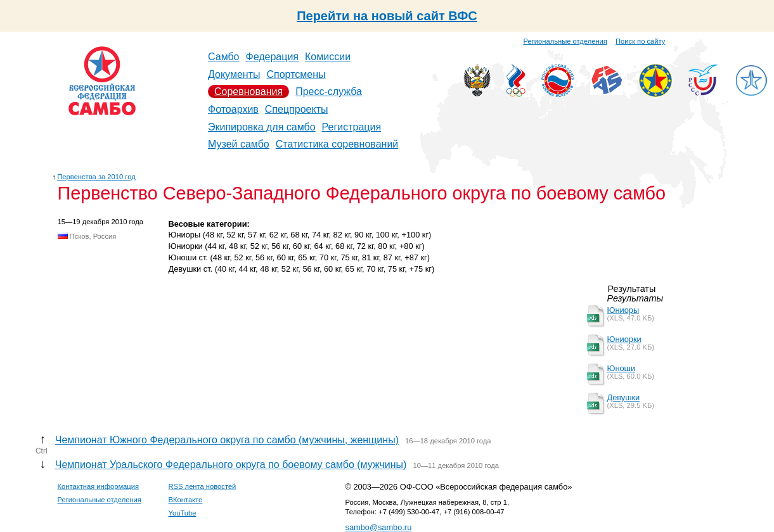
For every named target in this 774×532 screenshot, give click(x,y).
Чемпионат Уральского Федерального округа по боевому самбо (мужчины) (231, 465)
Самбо (224, 57)
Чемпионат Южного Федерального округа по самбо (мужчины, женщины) (227, 440)
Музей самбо (239, 144)
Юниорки (624, 339)
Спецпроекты (297, 109)
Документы (234, 74)
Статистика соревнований (337, 144)
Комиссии (328, 57)
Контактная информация (99, 486)
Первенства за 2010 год (96, 177)
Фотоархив (233, 109)
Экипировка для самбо (262, 127)
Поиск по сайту (640, 41)
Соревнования (248, 92)
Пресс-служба (329, 92)
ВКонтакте (186, 500)
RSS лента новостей (203, 486)
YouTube (183, 513)
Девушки (624, 397)
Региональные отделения (565, 41)
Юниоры (623, 310)
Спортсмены (296, 74)
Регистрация (352, 127)
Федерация (273, 57)
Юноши (622, 368)
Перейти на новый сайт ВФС (387, 16)
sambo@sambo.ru (379, 527)
